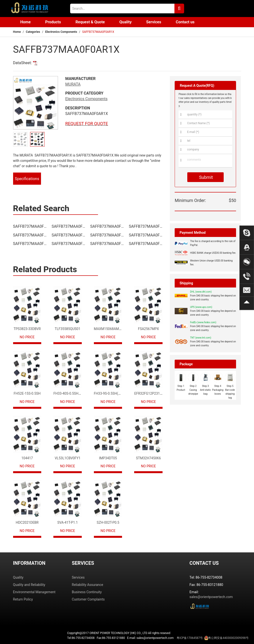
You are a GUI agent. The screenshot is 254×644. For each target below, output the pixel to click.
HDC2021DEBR (27, 522)
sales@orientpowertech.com (211, 597)
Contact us (185, 22)
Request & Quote (90, 22)
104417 (27, 458)
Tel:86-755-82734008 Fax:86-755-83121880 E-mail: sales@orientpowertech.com (158, 638)
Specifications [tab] (27, 179)
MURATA (73, 84)
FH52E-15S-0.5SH (27, 393)
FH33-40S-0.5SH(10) (69, 393)
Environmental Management (34, 592)
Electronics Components (61, 32)
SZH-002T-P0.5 (108, 522)
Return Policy (23, 599)
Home (26, 22)
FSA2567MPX (148, 329)
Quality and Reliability (29, 585)
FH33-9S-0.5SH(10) (109, 393)
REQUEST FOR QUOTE (87, 124)
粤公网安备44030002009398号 (228, 638)
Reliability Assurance (87, 585)
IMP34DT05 (108, 458)
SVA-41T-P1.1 (67, 522)
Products (53, 22)
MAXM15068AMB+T (109, 329)
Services (154, 22)
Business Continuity (87, 592)
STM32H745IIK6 (148, 458)
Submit (205, 177)
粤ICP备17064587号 (190, 638)
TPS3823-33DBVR (27, 329)
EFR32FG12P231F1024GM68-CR (159, 393)
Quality (126, 22)
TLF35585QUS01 (68, 329)
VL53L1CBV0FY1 (67, 458)
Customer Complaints (88, 599)
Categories (33, 32)
